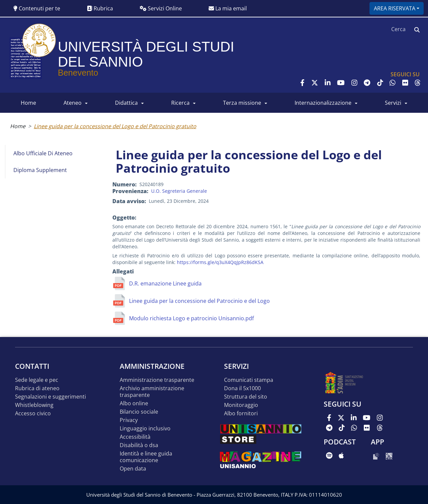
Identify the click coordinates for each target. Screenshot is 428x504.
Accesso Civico (33, 413)
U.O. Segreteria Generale (179, 191)
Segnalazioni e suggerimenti (50, 397)
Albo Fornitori (241, 413)
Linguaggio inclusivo (145, 429)
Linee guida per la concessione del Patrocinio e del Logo (199, 301)
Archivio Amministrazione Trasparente (152, 392)
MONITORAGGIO (241, 405)
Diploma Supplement (40, 170)
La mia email (228, 8)
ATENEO (73, 103)
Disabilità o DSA (139, 445)
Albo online (134, 403)
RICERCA (180, 103)
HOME (28, 103)
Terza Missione (242, 103)
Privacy (129, 420)
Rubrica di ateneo (37, 388)
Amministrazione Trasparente (157, 380)
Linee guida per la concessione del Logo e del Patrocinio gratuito (115, 126)
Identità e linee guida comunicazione (146, 457)
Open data (133, 469)
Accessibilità (135, 437)
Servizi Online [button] (161, 8)
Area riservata (395, 8)
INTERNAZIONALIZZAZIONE (323, 103)
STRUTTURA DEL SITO (246, 397)
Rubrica (100, 8)
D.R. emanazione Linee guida (165, 283)
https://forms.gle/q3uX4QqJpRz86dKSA (220, 262)
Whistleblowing (34, 405)
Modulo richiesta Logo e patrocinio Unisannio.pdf (191, 318)
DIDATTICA (126, 103)
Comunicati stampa (249, 380)
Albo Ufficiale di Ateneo (43, 153)
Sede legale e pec (37, 380)
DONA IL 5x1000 (242, 388)
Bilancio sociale (139, 412)
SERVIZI (393, 103)
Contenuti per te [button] (37, 8)
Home (18, 126)
